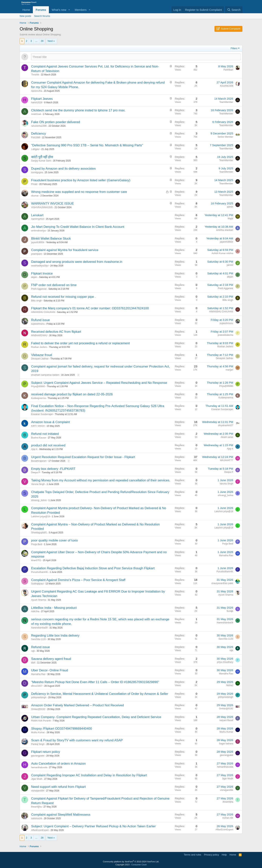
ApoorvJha (37, 91)
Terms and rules (193, 855)
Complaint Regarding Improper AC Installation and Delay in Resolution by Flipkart (89, 775)
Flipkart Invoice (42, 273)
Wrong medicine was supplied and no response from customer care (79, 192)
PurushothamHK (39, 572)
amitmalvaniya (38, 231)
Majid (230, 219)
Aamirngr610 (38, 219)
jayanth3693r (38, 242)
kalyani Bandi (226, 720)
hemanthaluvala (39, 767)
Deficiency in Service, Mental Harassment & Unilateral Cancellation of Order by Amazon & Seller (100, 694)
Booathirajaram (39, 461)
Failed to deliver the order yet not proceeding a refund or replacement (81, 343)
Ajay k (34, 449)
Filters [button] (234, 48)
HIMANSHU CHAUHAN (43, 312)
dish (33, 663)
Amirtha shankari (225, 230)
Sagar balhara (226, 744)
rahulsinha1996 (39, 126)
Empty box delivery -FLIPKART (53, 469)
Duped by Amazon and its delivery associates (63, 169)
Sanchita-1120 (38, 639)
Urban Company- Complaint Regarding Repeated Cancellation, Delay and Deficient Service (96, 717)
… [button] (36, 41)
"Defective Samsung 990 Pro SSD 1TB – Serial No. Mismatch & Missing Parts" (87, 145)
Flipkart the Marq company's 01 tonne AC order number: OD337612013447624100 (90, 308)
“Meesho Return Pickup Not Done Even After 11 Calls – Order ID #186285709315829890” (95, 682)
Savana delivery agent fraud (51, 659)
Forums (41, 10)
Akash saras (227, 437)
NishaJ (230, 685)
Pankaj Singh (38, 744)
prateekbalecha (225, 335)
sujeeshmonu (38, 324)
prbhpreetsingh (39, 697)
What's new (59, 10)
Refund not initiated (45, 434)
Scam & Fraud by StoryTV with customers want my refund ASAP (77, 740)
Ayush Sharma (39, 600)
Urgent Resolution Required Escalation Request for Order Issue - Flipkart (83, 457)
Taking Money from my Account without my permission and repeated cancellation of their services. (101, 480)
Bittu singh (36, 301)
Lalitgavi (35, 149)
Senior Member (225, 137)
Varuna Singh (38, 484)
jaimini (230, 265)
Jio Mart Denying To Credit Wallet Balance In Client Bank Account (78, 227)
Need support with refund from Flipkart (58, 787)
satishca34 (37, 818)
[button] (69, 10)
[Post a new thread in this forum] (136, 57)
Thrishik (35, 75)
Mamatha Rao (226, 555)
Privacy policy (212, 855)
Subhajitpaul (37, 584)
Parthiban (228, 70)
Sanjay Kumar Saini (41, 161)
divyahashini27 (226, 425)
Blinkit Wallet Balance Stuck (51, 239)
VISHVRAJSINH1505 (42, 207)
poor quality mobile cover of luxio (55, 540)
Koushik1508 (227, 86)
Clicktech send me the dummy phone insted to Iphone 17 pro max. (78, 110)
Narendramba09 (39, 628)
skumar (35, 196)
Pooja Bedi (37, 544)
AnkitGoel (36, 114)
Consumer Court (139, 865)
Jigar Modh (37, 779)
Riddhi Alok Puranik (41, 721)
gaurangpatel (38, 756)
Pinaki (34, 184)
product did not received (48, 445)
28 (42, 41)
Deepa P (36, 472)
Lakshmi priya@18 (41, 517)
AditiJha (35, 611)
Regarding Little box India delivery (55, 636)
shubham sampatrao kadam (45, 375)
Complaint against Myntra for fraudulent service (65, 250)
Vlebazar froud (42, 355)
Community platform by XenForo (131, 862)
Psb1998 (36, 137)
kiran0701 (36, 560)
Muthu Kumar (38, 732)
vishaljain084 (38, 791)
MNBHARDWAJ (39, 335)
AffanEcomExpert (40, 830)
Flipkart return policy (46, 752)
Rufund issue (40, 320)
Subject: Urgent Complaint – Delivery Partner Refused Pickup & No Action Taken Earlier (93, 826)
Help (224, 855)
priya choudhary (225, 662)
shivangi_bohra (39, 500)
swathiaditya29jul (40, 266)
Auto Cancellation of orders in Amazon (58, 764)
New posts (25, 16)
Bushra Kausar (39, 438)
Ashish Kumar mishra (222, 253)
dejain (34, 277)
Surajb (230, 611)
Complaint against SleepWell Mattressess (61, 815)
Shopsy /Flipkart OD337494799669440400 (62, 729)
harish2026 (37, 102)
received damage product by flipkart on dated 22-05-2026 (72, 394)
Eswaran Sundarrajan (42, 414)
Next (50, 41)
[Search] (234, 10)
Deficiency (39, 134)
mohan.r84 (228, 818)
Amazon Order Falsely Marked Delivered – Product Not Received (77, 705)
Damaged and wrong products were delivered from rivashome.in (77, 262)
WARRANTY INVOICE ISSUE (53, 204)
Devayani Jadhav (40, 359)
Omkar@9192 (38, 709)
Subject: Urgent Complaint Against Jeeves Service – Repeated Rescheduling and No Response (99, 383)
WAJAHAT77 (227, 460)
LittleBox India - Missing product (54, 608)
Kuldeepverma (38, 398)
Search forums (42, 16)
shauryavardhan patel (222, 583)
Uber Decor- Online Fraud (50, 670)
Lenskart (37, 215)
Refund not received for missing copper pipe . (63, 297)
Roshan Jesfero (39, 347)
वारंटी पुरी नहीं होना (42, 157)
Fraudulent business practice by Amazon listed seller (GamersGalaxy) (81, 180)
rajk (33, 651)
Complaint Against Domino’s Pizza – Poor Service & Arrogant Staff (78, 580)
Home (26, 10)
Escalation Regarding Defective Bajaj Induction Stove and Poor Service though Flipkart (93, 568)
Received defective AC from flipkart (56, 332)
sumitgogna (37, 172)
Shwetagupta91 (39, 533)
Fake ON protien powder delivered (56, 122)
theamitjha (36, 807)
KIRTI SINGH (38, 426)
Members (81, 10)
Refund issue (40, 647)
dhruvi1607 (37, 686)
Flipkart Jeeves (42, 99)
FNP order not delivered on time (54, 285)
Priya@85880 (38, 386)
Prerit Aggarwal (39, 289)
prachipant (36, 254)
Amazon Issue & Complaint (50, 422)
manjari (229, 370)
